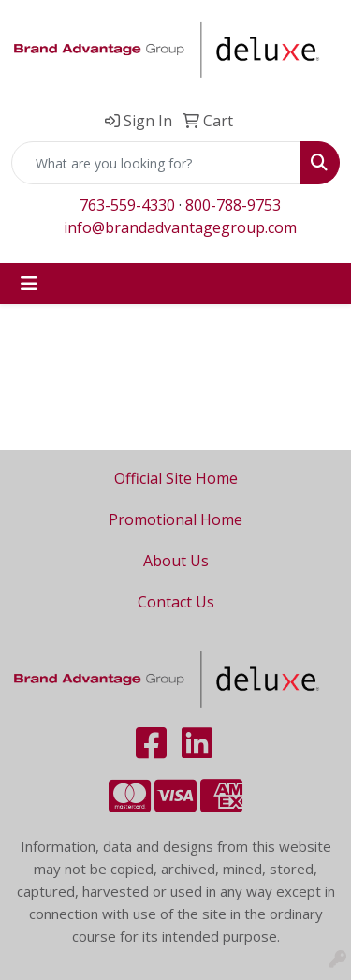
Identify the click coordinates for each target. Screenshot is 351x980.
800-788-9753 (233, 205)
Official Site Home (176, 478)
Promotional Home (175, 519)
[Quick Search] (156, 163)
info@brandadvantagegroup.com (180, 227)
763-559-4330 (127, 205)
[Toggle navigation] (29, 284)
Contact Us (176, 602)
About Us (176, 561)
